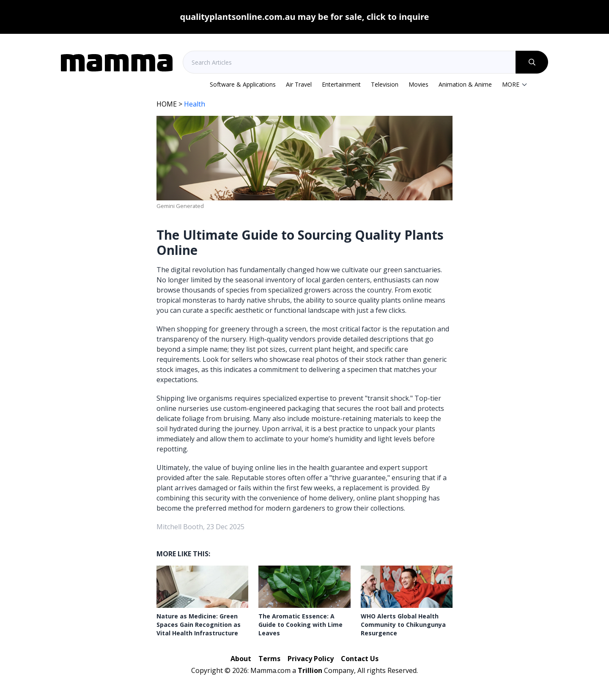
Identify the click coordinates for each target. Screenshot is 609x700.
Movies (418, 84)
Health (195, 104)
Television (385, 84)
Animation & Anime (465, 84)
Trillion (310, 670)
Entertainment (341, 84)
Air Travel (299, 84)
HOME (167, 104)
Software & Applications (243, 84)
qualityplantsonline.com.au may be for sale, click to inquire (305, 17)
